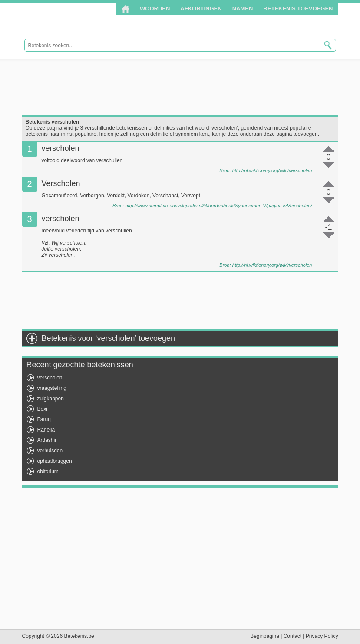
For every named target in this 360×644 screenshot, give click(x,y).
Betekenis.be (80, 21)
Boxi (42, 409)
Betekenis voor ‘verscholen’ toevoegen (109, 338)
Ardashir (47, 440)
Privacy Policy (322, 636)
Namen (243, 8)
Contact (292, 636)
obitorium (48, 471)
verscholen (50, 378)
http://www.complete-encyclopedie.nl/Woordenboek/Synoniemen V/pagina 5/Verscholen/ (218, 206)
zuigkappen (51, 399)
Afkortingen (201, 8)
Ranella (46, 430)
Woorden (155, 8)
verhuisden (50, 451)
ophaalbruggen (55, 461)
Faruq (44, 419)
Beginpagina (265, 636)
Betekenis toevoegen (298, 8)
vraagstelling (52, 388)
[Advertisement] (180, 87)
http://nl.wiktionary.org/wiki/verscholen (272, 170)
